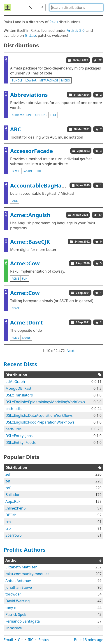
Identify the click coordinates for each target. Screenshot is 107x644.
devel (16, 171)
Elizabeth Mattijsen (21, 567)
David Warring (18, 601)
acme (15, 279)
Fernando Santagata (23, 621)
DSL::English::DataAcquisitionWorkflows (39, 415)
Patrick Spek (16, 614)
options (41, 115)
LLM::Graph (15, 382)
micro (66, 80)
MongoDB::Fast (18, 388)
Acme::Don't (27, 322)
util (39, 171)
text (53, 115)
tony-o (11, 608)
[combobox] (76, 7)
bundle (17, 80)
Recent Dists (20, 364)
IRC (31, 640)
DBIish (11, 515)
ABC (16, 129)
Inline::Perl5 (16, 508)
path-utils (13, 409)
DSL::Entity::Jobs (19, 436)
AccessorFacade (31, 151)
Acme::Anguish (30, 215)
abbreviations (22, 115)
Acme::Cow (25, 263)
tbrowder (13, 594)
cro (8, 522)
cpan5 (16, 308)
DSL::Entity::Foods (21, 442)
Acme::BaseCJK (30, 242)
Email (8, 640)
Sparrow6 (14, 535)
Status (44, 640)
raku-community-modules (27, 574)
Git (20, 640)
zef (8, 474)
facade (28, 171)
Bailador (13, 495)
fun (25, 279)
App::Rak (13, 501)
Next (71, 351)
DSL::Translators (19, 395)
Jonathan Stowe (19, 587)
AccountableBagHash (39, 185)
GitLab (30, 35)
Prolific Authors (25, 550)
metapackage (49, 80)
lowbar (31, 80)
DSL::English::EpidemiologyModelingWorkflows (45, 402)
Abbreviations (29, 95)
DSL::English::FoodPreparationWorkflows (40, 422)
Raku (54, 22)
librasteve (14, 628)
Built (89, 640)
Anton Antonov (18, 581)
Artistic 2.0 (76, 30)
